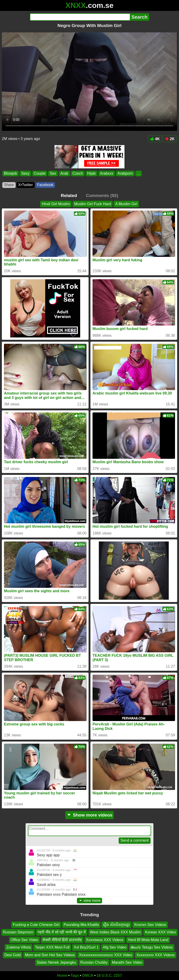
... (139, 173)
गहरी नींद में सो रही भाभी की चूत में (62, 932)
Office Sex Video (25, 940)
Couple (40, 173)
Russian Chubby (94, 962)
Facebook (45, 185)
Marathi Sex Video (127, 962)
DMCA (88, 975)
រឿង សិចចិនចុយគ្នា (116, 925)
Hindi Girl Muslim (56, 204)
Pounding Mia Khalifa (81, 925)
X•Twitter (26, 185)
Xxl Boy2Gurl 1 (86, 947)
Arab (64, 173)
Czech (78, 173)
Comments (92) (102, 196)
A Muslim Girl (126, 204)
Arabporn (125, 173)
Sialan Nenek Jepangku (57, 962)
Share (9, 185)
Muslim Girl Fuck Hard (93, 204)
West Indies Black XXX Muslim (115, 932)
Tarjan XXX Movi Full (52, 947)
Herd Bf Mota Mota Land (148, 940)
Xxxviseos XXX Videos (105, 940)
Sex (53, 173)
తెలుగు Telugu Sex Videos (152, 947)
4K (155, 139)
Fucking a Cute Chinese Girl (36, 925)
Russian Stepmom (18, 932)
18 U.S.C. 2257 (109, 975)
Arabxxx (107, 173)
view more (89, 900)
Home (62, 975)
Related (69, 196)
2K (170, 139)
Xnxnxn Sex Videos (150, 925)
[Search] (80, 17)
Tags (75, 975)
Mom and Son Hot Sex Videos (50, 955)
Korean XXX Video (160, 932)
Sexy (25, 173)
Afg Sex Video (115, 947)
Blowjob (10, 173)
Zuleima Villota (19, 947)
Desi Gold (13, 955)
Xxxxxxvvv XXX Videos (155, 955)
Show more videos (90, 815)
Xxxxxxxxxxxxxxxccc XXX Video (106, 955)
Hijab (91, 173)
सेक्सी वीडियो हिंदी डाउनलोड (62, 940)
